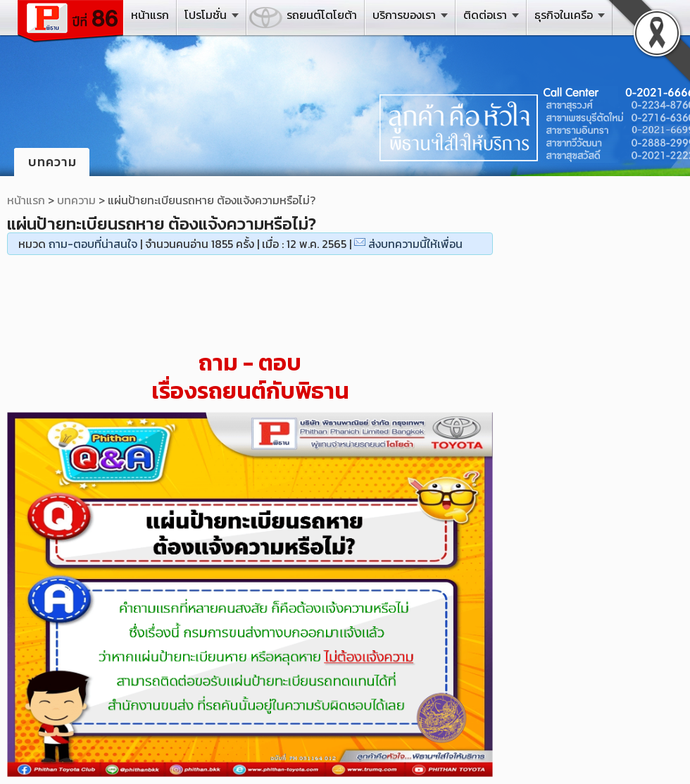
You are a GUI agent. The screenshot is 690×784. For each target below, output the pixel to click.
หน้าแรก (150, 15)
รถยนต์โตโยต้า (322, 15)
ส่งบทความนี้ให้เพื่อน (415, 244)
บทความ (76, 200)
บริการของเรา (404, 15)
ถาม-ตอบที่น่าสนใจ (93, 244)
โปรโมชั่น (206, 15)
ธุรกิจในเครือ (564, 15)
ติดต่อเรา (485, 15)
